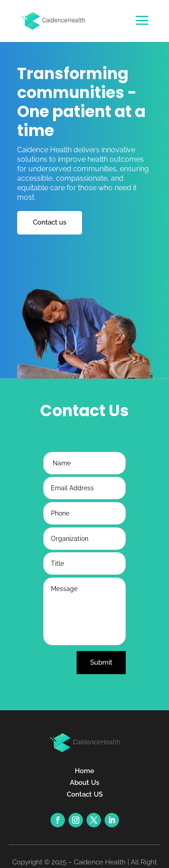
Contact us (50, 222)
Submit (101, 662)
